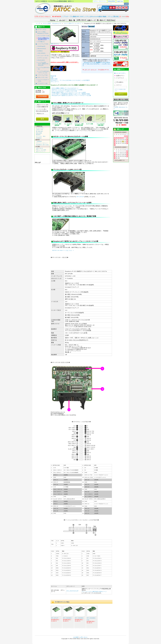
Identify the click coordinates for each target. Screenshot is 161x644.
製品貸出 (38, 135)
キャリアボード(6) (44, 36)
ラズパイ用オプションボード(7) (43, 39)
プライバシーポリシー (42, 143)
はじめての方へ (40, 128)
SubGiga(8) (42, 46)
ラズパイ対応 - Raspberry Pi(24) (43, 33)
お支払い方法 (40, 130)
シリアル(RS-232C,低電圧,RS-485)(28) (43, 64)
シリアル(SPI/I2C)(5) (44, 68)
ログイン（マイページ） (100, 1)
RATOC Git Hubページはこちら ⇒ (63, 250)
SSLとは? (38, 162)
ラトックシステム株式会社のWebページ (94, 592)
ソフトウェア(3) (43, 75)
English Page (120, 1)
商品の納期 (39, 133)
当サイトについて (41, 152)
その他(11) (41, 42)
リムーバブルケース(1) (43, 80)
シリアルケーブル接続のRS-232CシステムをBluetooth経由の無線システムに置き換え (96, 17)
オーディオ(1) (42, 30)
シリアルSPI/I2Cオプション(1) (44, 72)
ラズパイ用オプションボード (73, 23)
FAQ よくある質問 (41, 150)
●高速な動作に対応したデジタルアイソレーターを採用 (69, 92)
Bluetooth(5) (42, 49)
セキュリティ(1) (43, 77)
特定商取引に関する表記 (43, 145)
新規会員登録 (112, 1)
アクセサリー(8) (43, 83)
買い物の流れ (40, 131)
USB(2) (40, 51)
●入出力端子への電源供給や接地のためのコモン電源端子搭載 (71, 94)
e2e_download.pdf (72, 591)
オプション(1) (43, 58)
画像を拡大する (55, 44)
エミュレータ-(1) (43, 55)
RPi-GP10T (80, 197)
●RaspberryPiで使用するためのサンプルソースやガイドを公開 (71, 95)
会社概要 (76, 637)
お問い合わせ (40, 148)
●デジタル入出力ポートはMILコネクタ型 (64, 91)
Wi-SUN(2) (42, 53)
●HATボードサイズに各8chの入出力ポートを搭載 (67, 90)
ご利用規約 (39, 141)
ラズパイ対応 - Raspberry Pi (52, 23)
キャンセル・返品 (41, 136)
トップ (38, 23)
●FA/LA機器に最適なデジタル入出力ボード (65, 88)
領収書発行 (39, 138)
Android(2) (41, 60)
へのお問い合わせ (97, 64)
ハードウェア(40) (43, 44)
